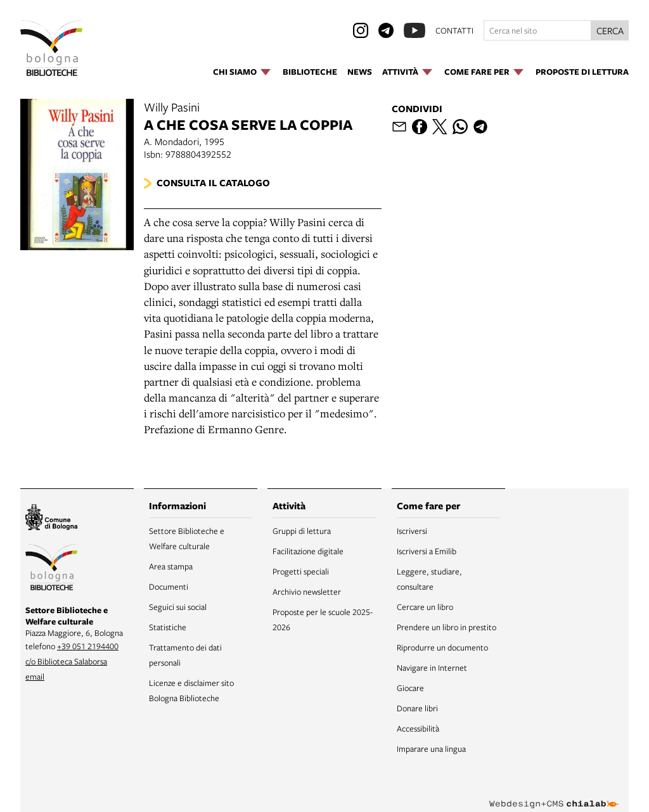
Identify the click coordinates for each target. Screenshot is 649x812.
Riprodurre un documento (442, 647)
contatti (454, 30)
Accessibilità (418, 728)
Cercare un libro (425, 607)
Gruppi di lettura (302, 531)
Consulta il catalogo (213, 183)
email (35, 676)
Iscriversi (412, 531)
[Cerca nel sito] (537, 30)
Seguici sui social (178, 607)
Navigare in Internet (432, 668)
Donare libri (417, 708)
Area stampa (171, 566)
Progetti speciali (301, 571)
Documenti (169, 587)
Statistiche (168, 627)
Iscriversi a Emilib (427, 551)
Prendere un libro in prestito (447, 627)
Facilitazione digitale (308, 551)
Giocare (410, 688)
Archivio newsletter (307, 592)
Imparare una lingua (431, 749)
